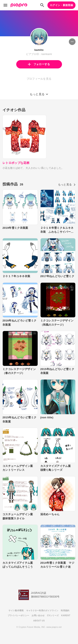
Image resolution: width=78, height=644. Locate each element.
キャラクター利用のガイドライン (42, 611)
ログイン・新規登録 (61, 5)
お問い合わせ (38, 615)
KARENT (66, 615)
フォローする (39, 64)
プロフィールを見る (39, 79)
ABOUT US (39, 621)
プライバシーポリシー (18, 615)
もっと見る (67, 184)
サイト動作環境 (16, 611)
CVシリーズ (53, 615)
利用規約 (65, 611)
